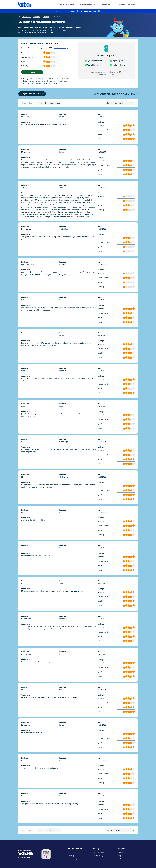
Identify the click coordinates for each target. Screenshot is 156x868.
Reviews (46, 17)
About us (71, 852)
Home (19, 17)
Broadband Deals (67, 4)
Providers (37, 17)
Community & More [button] (127, 4)
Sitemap (71, 856)
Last (58, 103)
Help (120, 856)
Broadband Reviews (88, 4)
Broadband (26, 17)
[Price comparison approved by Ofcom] (46, 854)
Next (51, 103)
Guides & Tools (107, 4)
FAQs (120, 859)
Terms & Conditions (100, 852)
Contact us (122, 852)
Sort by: (110, 103)
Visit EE (32, 72)
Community (72, 859)
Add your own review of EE (32, 94)
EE (52, 33)
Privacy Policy (98, 856)
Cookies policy (98, 859)
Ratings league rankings (106, 74)
